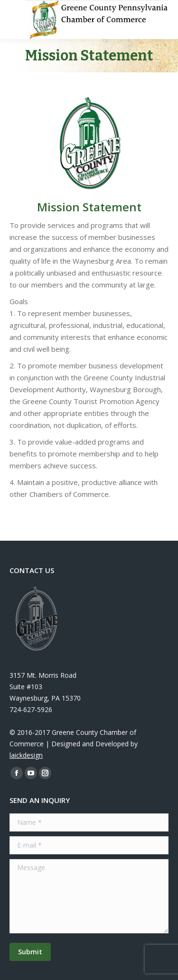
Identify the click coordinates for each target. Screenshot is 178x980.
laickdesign (26, 755)
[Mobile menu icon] (15, 20)
